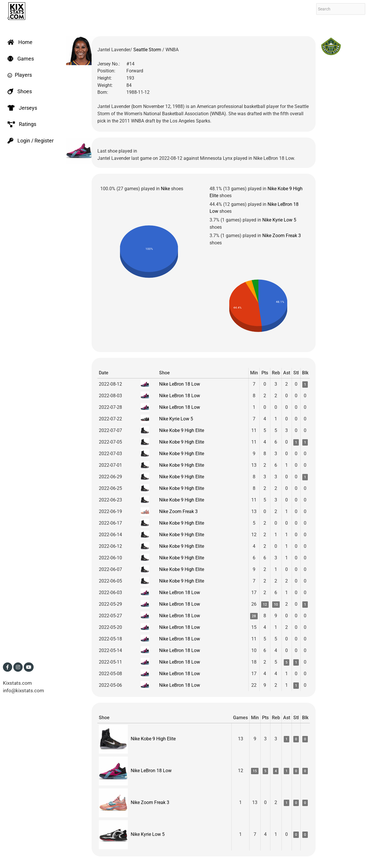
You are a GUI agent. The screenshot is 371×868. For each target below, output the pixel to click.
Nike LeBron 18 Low (180, 384)
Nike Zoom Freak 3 (282, 236)
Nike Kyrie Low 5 (279, 220)
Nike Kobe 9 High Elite (182, 430)
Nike (165, 189)
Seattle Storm (148, 50)
